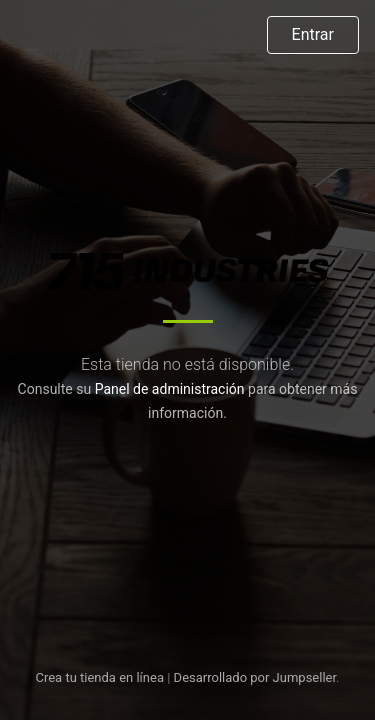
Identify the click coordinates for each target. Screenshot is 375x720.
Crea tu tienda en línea (101, 677)
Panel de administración (170, 389)
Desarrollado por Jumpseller (255, 677)
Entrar (313, 34)
